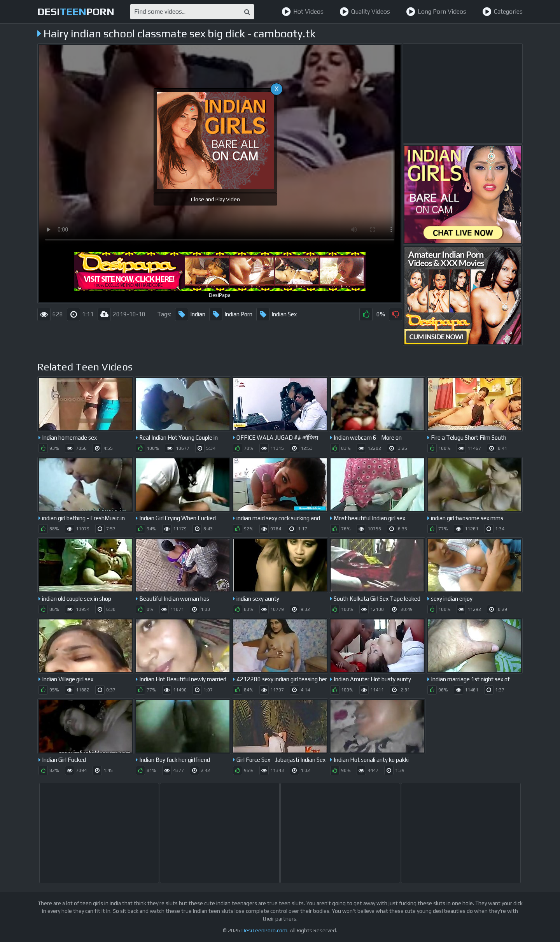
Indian (190, 314)
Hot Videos (303, 12)
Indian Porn (231, 314)
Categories (502, 12)
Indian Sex (276, 314)
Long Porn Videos (436, 12)
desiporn (76, 12)
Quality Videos (365, 12)
